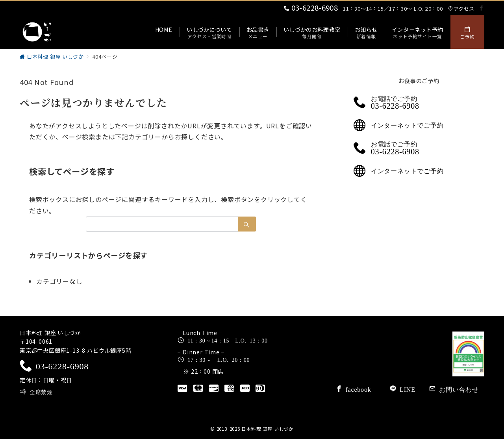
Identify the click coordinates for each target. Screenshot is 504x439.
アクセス (461, 8)
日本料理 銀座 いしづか (268, 429)
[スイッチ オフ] (467, 32)
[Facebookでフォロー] (482, 8)
